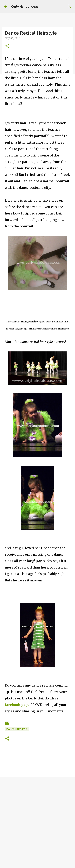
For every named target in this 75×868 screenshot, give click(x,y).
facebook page (17, 705)
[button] (7, 46)
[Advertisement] (37, 821)
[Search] (69, 6)
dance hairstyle (17, 729)
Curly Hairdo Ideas (25, 6)
